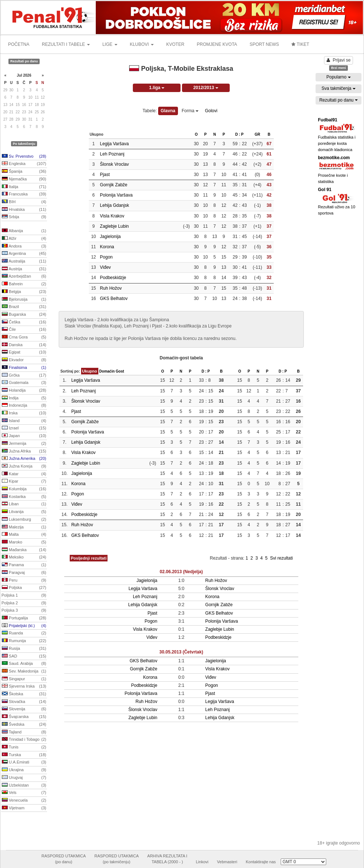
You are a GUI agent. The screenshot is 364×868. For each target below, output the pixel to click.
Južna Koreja (24, 466)
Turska (24, 755)
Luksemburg (24, 520)
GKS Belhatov (114, 299)
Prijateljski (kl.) (24, 626)
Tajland (24, 732)
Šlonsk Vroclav (114, 164)
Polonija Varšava (116, 195)
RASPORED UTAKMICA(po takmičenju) (117, 859)
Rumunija (24, 641)
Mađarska (24, 550)
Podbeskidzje (113, 278)
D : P (239, 134)
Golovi (211, 111)
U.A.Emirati (24, 762)
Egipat (24, 352)
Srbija (24, 217)
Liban (24, 504)
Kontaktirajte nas (261, 862)
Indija (24, 398)
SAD (24, 656)
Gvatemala (24, 383)
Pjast (105, 175)
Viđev (105, 267)
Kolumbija (24, 489)
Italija (24, 187)
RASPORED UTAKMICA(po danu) (64, 859)
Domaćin (107, 371)
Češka (24, 322)
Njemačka (24, 179)
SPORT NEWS (264, 44)
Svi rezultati (281, 558)
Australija (24, 261)
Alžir (24, 239)
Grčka (24, 376)
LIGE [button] (110, 44)
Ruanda (24, 633)
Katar (24, 474)
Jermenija (24, 444)
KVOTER (175, 44)
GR (257, 134)
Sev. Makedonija (24, 671)
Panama (24, 565)
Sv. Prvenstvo (24, 157)
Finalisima (24, 368)
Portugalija (24, 618)
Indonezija (24, 406)
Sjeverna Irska (24, 686)
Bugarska (24, 315)
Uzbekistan (24, 785)
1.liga (157, 88)
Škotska (24, 694)
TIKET (300, 44)
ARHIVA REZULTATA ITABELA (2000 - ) (167, 859)
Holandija (24, 391)
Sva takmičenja (338, 88)
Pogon (106, 257)
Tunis (24, 747)
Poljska (24, 588)
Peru (24, 581)
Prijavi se (339, 60)
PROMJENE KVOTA (217, 44)
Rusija (24, 649)
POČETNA (19, 44)
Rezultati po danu (338, 100)
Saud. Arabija (24, 664)
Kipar (24, 481)
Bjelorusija (24, 300)
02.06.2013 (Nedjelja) (181, 572)
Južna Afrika (24, 451)
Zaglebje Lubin (114, 226)
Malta (24, 535)
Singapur (24, 679)
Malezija (24, 527)
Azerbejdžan (24, 276)
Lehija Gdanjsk (114, 205)
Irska (24, 413)
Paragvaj (24, 573)
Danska (24, 345)
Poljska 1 (24, 596)
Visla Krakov (112, 216)
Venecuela (24, 801)
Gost (120, 371)
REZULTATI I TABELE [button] (66, 44)
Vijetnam (24, 808)
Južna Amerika (24, 459)
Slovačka (24, 702)
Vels (24, 793)
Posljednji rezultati (89, 558)
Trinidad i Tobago (24, 740)
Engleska (24, 164)
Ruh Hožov (111, 288)
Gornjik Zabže (114, 185)
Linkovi (202, 862)
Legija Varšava (114, 144)
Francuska (24, 194)
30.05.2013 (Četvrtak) (181, 652)
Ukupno (90, 371)
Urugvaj (24, 778)
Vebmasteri (227, 862)
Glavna (168, 111)
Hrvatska (24, 210)
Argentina (24, 254)
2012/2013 (206, 88)
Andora (24, 246)
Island (24, 421)
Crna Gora (24, 337)
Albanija (24, 231)
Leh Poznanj (112, 154)
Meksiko (24, 557)
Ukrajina (24, 770)
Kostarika (24, 497)
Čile (24, 330)
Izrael (24, 428)
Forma (190, 111)
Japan (24, 436)
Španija (24, 172)
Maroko (24, 542)
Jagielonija (110, 237)
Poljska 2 (24, 603)
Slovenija (24, 709)
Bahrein (24, 284)
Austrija (24, 269)
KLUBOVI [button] (142, 44)
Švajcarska (24, 717)
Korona (107, 247)
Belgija (24, 292)
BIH (24, 202)
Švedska (24, 725)
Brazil (24, 307)
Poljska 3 (24, 611)
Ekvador (24, 360)
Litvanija (24, 512)
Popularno (338, 77)
